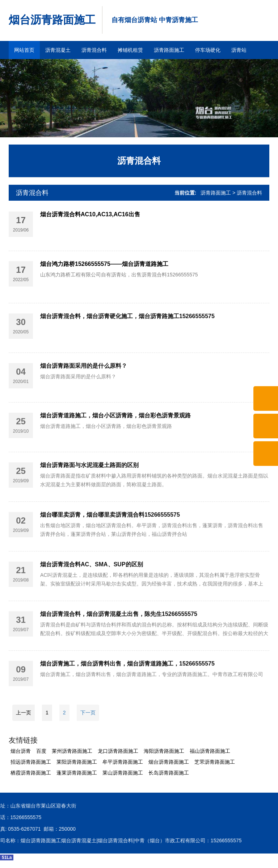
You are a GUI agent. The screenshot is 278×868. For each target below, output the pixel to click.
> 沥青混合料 (247, 193)
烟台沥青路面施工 (52, 20)
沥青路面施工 (169, 50)
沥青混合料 (94, 50)
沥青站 (239, 50)
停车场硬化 (208, 50)
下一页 (88, 713)
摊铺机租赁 (130, 50)
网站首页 (24, 50)
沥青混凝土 (58, 50)
